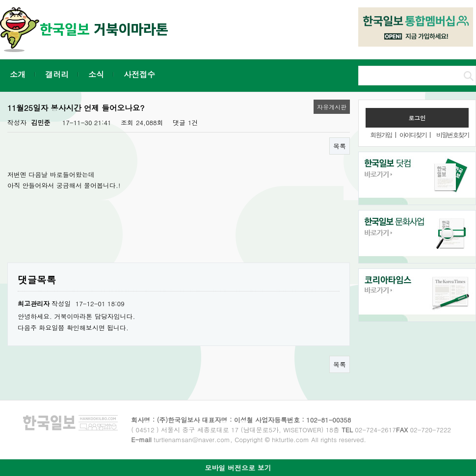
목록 (340, 146)
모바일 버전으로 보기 (238, 468)
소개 (18, 74)
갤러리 (57, 74)
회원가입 (381, 135)
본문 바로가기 (0, 0)
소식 (96, 74)
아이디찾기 (413, 135)
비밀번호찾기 (452, 135)
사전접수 (139, 74)
